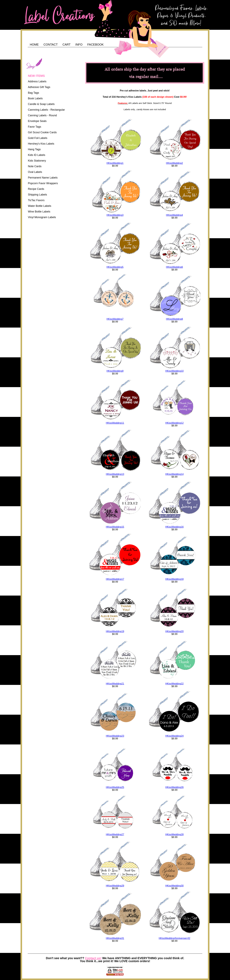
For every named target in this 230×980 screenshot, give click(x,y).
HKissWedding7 (115, 319)
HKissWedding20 (174, 631)
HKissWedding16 (174, 527)
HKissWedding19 (115, 631)
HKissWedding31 (115, 938)
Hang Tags (34, 149)
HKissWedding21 (115, 684)
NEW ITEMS (36, 76)
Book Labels (35, 98)
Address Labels (37, 81)
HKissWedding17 (115, 579)
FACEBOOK (95, 45)
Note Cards (35, 166)
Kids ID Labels (37, 155)
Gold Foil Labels (38, 138)
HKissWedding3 (115, 215)
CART (66, 45)
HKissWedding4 (175, 215)
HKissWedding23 (115, 736)
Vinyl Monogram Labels (42, 217)
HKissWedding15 (115, 527)
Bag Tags (33, 93)
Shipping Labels (37, 195)
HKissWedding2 (175, 163)
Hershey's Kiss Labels (41, 144)
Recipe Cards (36, 189)
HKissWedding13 (115, 474)
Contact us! (93, 958)
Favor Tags (35, 127)
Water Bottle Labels (40, 206)
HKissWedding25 (115, 787)
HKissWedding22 (174, 684)
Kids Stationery (37, 161)
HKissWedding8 (175, 319)
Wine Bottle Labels (39, 212)
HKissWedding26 (174, 787)
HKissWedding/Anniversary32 (174, 938)
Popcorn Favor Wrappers (43, 183)
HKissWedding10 (174, 371)
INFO (79, 45)
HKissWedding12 (174, 423)
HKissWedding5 (115, 267)
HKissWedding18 (174, 579)
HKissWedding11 (115, 423)
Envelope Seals (37, 121)
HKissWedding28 (174, 834)
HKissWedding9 (115, 371)
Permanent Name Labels (43, 178)
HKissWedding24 (174, 736)
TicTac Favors (36, 200)
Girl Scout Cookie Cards (42, 132)
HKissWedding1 (115, 163)
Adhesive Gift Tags (39, 87)
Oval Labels (35, 172)
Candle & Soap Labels (41, 104)
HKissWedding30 (174, 886)
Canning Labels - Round (42, 115)
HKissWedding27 (115, 834)
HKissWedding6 (175, 267)
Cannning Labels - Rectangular (46, 110)
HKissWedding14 (174, 474)
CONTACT (51, 45)
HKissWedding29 (115, 886)
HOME (34, 45)
